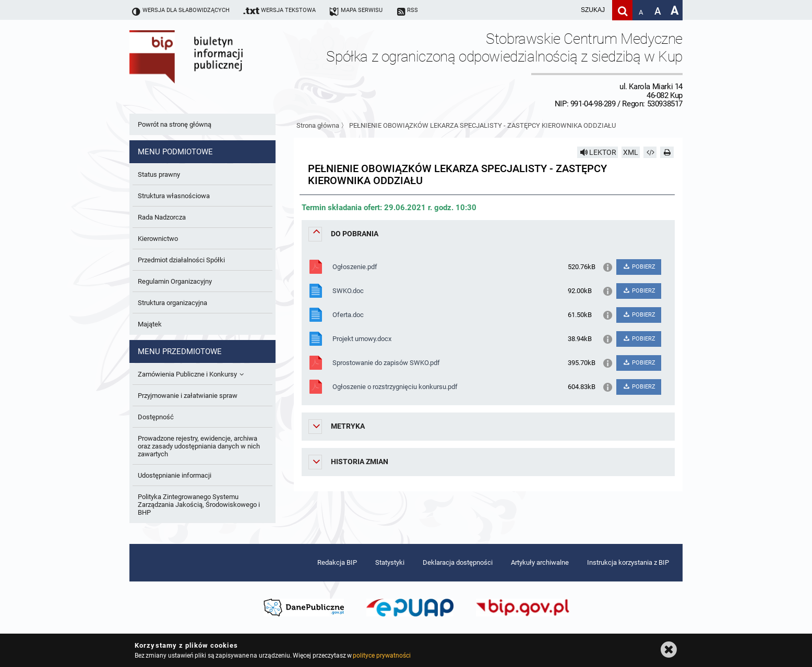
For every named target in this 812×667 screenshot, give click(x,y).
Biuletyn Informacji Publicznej (216, 69)
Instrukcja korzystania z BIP (628, 562)
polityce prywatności (381, 656)
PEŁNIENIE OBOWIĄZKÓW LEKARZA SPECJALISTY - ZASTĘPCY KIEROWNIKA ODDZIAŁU (482, 125)
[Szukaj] (622, 10)
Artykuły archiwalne (540, 562)
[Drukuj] (667, 152)
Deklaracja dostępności (458, 562)
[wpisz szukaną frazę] (567, 10)
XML (631, 152)
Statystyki (390, 562)
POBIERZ (638, 267)
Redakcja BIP (337, 562)
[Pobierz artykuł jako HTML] (650, 152)
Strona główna (318, 125)
